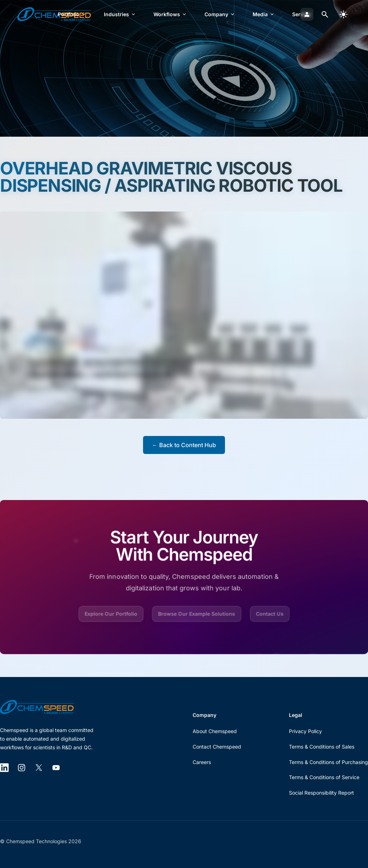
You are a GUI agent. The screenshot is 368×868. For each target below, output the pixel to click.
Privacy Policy (305, 731)
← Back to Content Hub (184, 445)
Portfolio (72, 14)
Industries (120, 14)
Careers (202, 762)
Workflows (170, 14)
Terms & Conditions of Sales (322, 747)
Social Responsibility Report (321, 793)
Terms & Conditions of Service (324, 777)
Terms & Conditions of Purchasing (328, 762)
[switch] (344, 14)
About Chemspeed (215, 731)
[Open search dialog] (325, 14)
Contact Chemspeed (217, 747)
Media (264, 14)
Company (220, 14)
